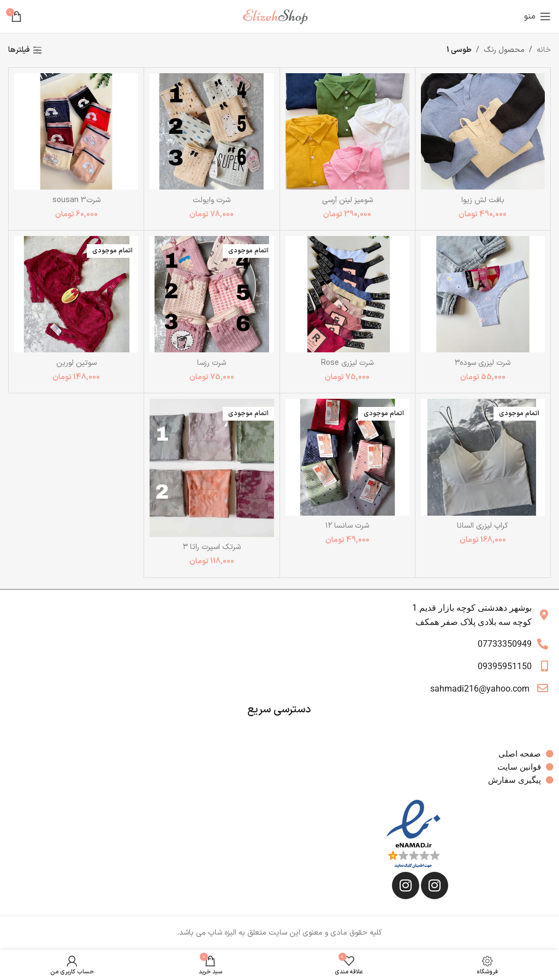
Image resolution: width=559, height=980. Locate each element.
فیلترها (19, 51)
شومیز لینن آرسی (347, 200)
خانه (544, 50)
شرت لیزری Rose (347, 363)
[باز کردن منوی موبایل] (537, 16)
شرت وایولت (212, 200)
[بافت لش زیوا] (483, 131)
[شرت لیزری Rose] (347, 294)
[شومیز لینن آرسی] (347, 131)
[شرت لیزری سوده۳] (483, 294)
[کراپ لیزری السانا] (483, 457)
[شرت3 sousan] (76, 131)
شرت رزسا (212, 363)
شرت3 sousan (76, 200)
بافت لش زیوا (483, 200)
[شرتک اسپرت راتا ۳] (212, 468)
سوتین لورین (76, 363)
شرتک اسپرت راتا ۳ (212, 547)
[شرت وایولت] (212, 131)
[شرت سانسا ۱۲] (347, 457)
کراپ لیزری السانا (483, 526)
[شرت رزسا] (212, 294)
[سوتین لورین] (76, 294)
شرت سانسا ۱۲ (347, 526)
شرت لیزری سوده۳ (483, 363)
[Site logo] (279, 16)
